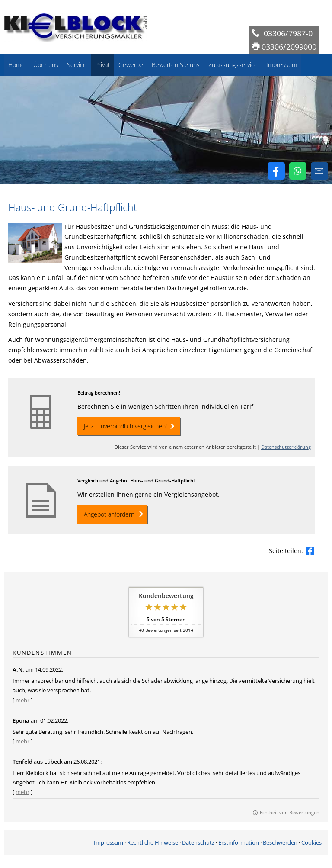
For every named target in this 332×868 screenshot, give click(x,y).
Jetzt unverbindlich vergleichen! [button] (125, 426)
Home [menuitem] (16, 65)
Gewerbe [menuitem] (131, 65)
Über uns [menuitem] (46, 65)
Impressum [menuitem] (282, 65)
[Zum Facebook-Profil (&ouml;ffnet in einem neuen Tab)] (276, 171)
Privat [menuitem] (102, 65)
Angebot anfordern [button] (109, 514)
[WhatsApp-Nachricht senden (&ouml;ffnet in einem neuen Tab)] (298, 171)
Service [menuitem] (77, 65)
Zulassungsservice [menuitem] (233, 65)
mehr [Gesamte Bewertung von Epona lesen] (22, 741)
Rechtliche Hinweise (153, 842)
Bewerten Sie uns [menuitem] (176, 65)
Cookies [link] (311, 842)
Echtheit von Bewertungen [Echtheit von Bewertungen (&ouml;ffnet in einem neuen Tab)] (290, 812)
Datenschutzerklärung (286, 447)
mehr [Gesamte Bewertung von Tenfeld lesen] (22, 792)
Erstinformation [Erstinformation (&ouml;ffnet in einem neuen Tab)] (239, 842)
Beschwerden (280, 842)
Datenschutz (198, 842)
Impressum (109, 842)
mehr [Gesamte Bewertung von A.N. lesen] (22, 700)
